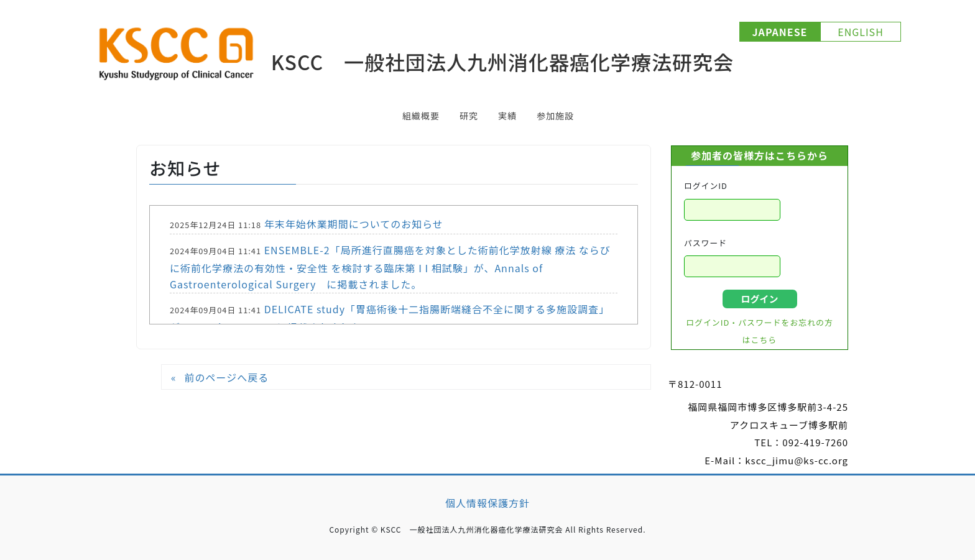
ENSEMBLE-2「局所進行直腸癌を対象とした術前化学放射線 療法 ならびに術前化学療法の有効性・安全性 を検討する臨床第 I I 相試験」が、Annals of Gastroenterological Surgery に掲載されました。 (390, 267)
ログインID (706, 186)
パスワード (705, 243)
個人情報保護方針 (487, 503)
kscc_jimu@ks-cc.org (797, 460)
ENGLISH (861, 32)
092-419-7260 (815, 442)
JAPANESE (780, 32)
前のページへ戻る (226, 377)
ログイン (759, 299)
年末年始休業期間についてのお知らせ (354, 224)
